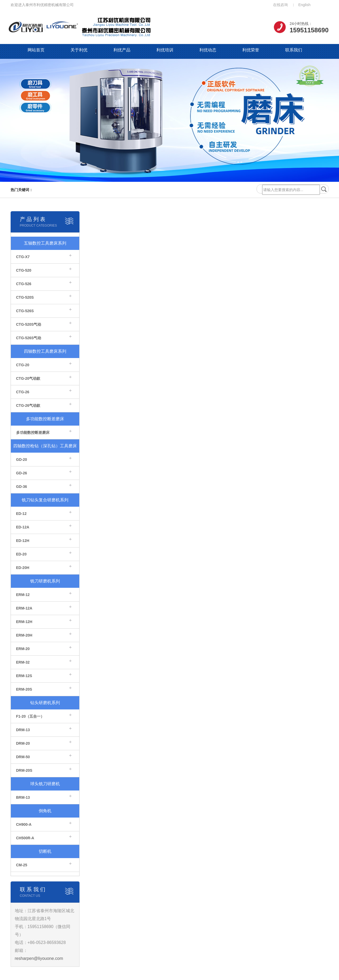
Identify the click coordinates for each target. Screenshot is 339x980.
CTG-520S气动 (29, 324)
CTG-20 (23, 365)
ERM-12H (24, 622)
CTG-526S (25, 311)
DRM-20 (23, 743)
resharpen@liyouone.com (39, 958)
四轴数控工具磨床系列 (45, 351)
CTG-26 (23, 392)
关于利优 (79, 50)
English (305, 5)
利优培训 (165, 50)
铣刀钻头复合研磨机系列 (45, 500)
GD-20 (22, 460)
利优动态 (208, 50)
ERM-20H (24, 635)
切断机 (45, 851)
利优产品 (122, 50)
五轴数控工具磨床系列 (45, 243)
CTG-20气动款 (28, 378)
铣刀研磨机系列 (45, 581)
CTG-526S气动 (29, 338)
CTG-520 (24, 270)
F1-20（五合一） (30, 716)
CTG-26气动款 (28, 405)
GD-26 (22, 473)
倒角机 (45, 811)
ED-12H (23, 541)
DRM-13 (23, 730)
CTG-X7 (23, 257)
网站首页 (36, 50)
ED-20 (21, 554)
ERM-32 (23, 662)
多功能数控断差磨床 (45, 419)
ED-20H (23, 568)
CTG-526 (24, 284)
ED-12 (21, 514)
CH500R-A (25, 838)
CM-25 (22, 865)
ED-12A (23, 527)
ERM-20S (24, 689)
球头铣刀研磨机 (45, 784)
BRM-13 (23, 797)
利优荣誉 (251, 50)
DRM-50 (23, 757)
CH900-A (24, 824)
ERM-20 (23, 649)
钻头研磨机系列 (45, 703)
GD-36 (22, 487)
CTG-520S (25, 297)
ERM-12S (24, 676)
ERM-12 (23, 595)
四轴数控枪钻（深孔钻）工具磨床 (45, 446)
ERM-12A (24, 608)
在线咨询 (280, 5)
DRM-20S (24, 770)
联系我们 (294, 50)
